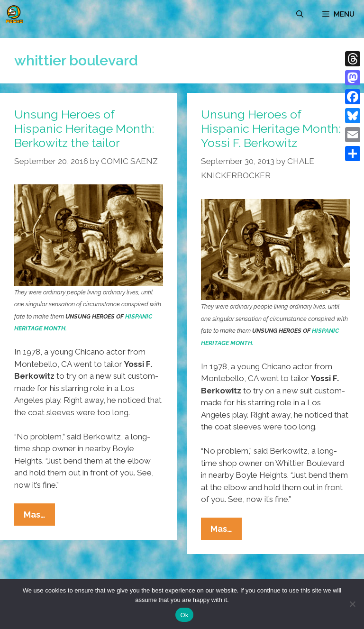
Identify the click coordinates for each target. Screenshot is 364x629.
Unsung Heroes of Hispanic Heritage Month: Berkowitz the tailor (84, 128)
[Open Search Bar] (300, 14)
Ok (184, 615)
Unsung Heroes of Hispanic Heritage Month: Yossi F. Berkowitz (271, 128)
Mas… (39, 517)
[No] (352, 604)
